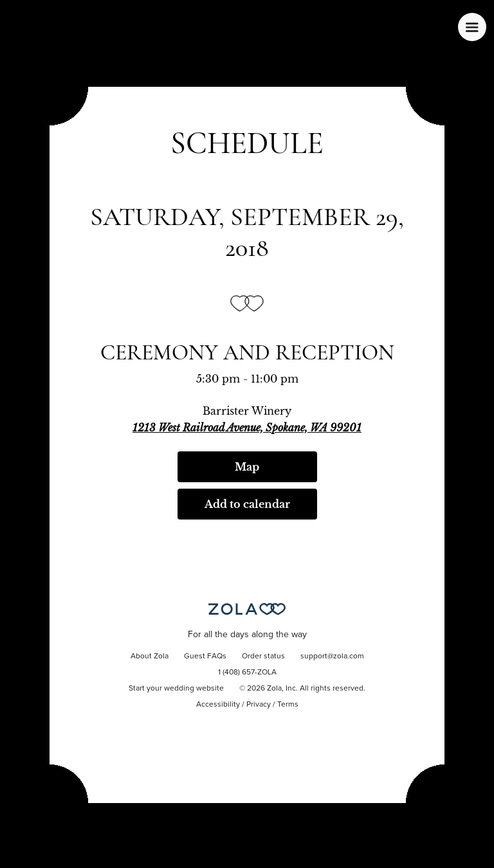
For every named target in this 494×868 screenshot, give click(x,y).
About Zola (150, 656)
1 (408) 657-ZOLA (247, 673)
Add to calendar (247, 504)
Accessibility (218, 705)
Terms (288, 705)
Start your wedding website (176, 689)
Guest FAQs (205, 656)
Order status (263, 656)
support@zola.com (332, 656)
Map (247, 467)
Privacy (259, 705)
